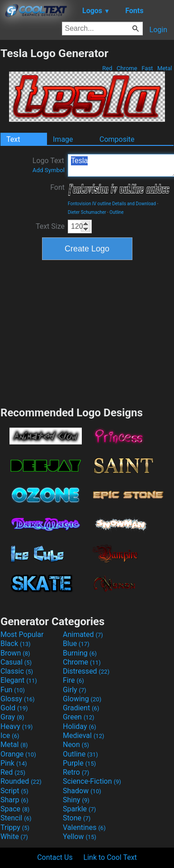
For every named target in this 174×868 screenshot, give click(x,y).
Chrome (127, 68)
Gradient (81, 708)
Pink (14, 763)
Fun (13, 690)
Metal (165, 68)
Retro (76, 772)
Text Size (50, 226)
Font (57, 187)
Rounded (21, 781)
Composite (117, 139)
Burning (80, 653)
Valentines (84, 827)
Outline (116, 212)
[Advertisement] (87, 332)
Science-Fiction (92, 781)
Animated (83, 634)
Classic (17, 671)
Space (15, 809)
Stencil (16, 818)
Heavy (16, 726)
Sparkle (79, 809)
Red (107, 68)
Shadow (82, 791)
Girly (75, 690)
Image (63, 139)
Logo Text (49, 165)
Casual (16, 662)
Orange (18, 754)
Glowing (82, 699)
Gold (14, 708)
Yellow (80, 837)
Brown (15, 653)
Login (158, 30)
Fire (73, 680)
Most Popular (22, 634)
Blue (76, 644)
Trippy (15, 827)
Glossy (18, 699)
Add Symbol (49, 170)
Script (14, 791)
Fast (147, 68)
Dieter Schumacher (87, 212)
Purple (79, 763)
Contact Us (55, 857)
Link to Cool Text (110, 857)
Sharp (14, 800)
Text (13, 139)
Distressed (86, 671)
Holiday (80, 726)
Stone (77, 818)
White (14, 837)
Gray (12, 717)
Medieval (84, 735)
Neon (76, 745)
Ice (10, 735)
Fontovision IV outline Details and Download (112, 204)
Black (16, 644)
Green (79, 717)
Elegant (19, 680)
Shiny (76, 800)
